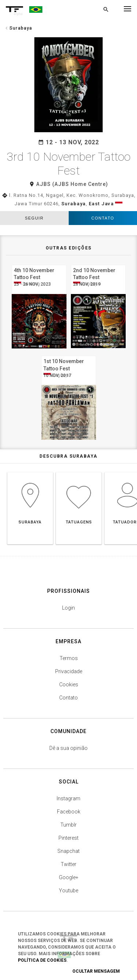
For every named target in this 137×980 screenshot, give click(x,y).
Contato (103, 218)
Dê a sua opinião (68, 748)
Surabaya (74, 204)
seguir (34, 218)
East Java (101, 204)
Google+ (69, 877)
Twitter (68, 864)
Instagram (68, 798)
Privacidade (69, 671)
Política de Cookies (42, 960)
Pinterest (68, 838)
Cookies (69, 685)
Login (68, 608)
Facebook (69, 812)
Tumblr (68, 825)
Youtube (68, 891)
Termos (69, 658)
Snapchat (68, 851)
